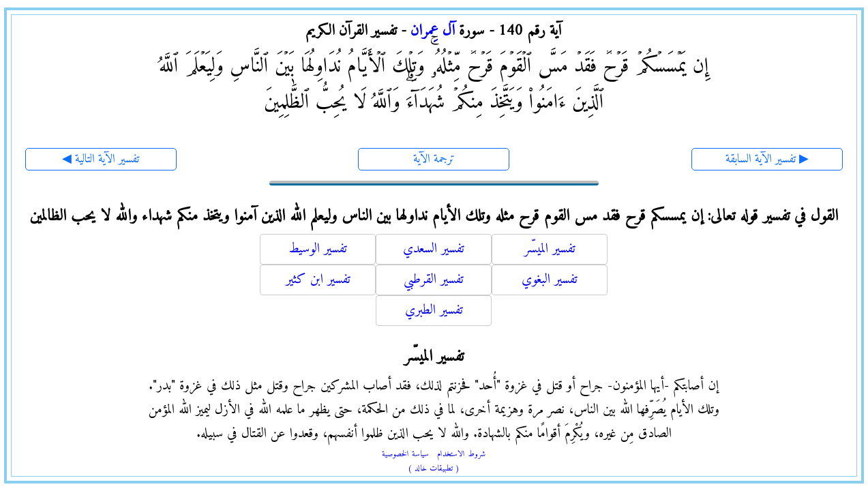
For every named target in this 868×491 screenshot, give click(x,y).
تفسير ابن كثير (318, 280)
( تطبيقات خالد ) (434, 469)
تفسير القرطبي (434, 280)
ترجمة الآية (434, 159)
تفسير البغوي (550, 280)
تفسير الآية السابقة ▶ (767, 159)
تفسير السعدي (434, 249)
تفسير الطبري (434, 311)
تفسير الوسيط (318, 249)
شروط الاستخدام (461, 455)
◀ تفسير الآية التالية (101, 159)
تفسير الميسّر (550, 249)
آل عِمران (433, 31)
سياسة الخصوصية (405, 455)
